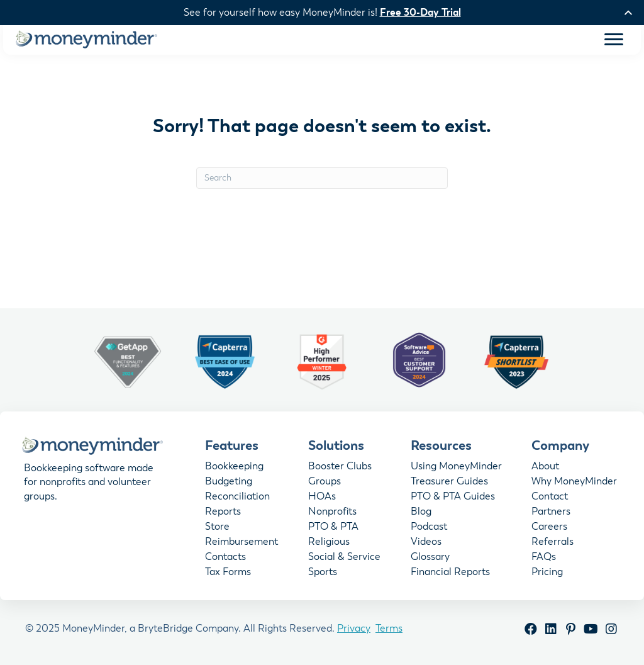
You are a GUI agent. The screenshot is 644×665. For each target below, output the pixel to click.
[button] (530, 630)
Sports (323, 574)
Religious (329, 544)
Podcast (429, 528)
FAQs (544, 559)
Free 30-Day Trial (420, 13)
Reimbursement (241, 544)
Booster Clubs (340, 468)
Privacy (354, 630)
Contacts (225, 559)
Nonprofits (332, 513)
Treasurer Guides (449, 483)
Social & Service (344, 559)
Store (217, 528)
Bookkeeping (234, 468)
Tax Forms (228, 574)
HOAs (322, 498)
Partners (551, 513)
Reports (223, 513)
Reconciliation (237, 498)
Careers (549, 528)
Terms (389, 630)
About (545, 468)
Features (232, 446)
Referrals (552, 544)
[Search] (322, 179)
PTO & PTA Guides (453, 498)
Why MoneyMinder (574, 483)
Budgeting (229, 483)
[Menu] (614, 40)
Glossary (430, 559)
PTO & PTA (333, 528)
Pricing (547, 574)
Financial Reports (450, 574)
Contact (550, 498)
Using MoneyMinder (456, 468)
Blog (421, 513)
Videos (426, 544)
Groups (325, 483)
